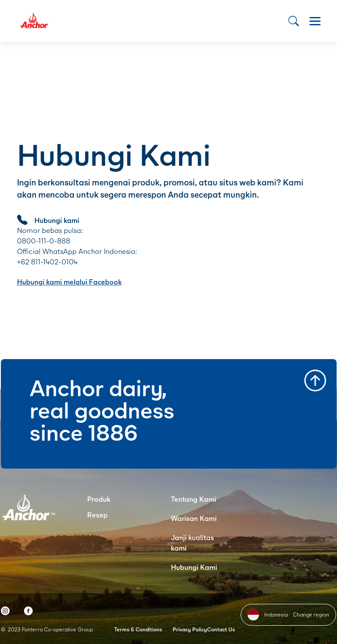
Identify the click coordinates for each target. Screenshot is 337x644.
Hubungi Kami (194, 567)
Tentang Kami (194, 499)
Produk (99, 499)
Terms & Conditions (138, 629)
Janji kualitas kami (192, 543)
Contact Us (221, 629)
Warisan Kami (194, 518)
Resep (97, 515)
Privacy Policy (190, 629)
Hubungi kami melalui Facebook (69, 282)
